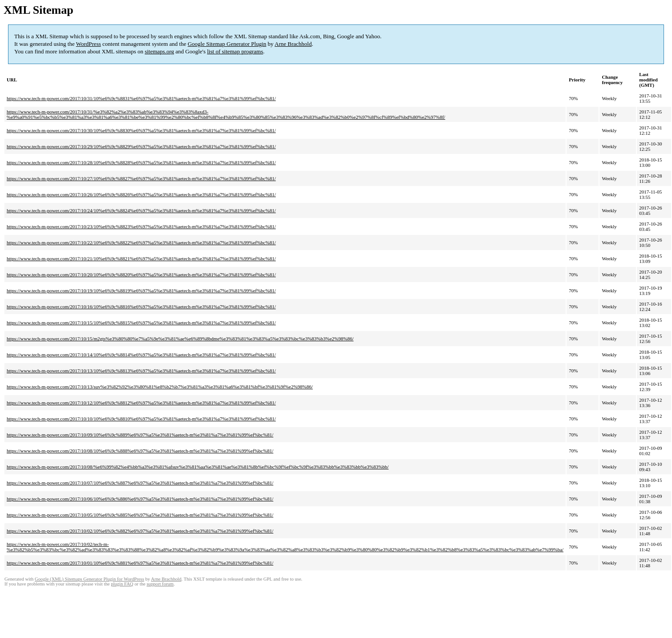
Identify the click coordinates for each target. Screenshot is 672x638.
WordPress (89, 44)
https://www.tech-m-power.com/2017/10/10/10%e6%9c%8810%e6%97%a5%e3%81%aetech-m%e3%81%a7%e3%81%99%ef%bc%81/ (141, 419)
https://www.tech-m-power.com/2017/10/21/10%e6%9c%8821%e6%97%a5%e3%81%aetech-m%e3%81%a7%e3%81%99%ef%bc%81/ (141, 258)
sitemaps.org (159, 51)
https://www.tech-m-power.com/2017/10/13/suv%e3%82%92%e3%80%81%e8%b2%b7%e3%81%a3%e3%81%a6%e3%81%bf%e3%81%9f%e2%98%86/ (160, 387)
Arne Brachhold (293, 44)
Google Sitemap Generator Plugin (227, 44)
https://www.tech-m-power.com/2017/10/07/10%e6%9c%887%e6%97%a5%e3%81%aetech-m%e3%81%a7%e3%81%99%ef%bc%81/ (140, 483)
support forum (160, 584)
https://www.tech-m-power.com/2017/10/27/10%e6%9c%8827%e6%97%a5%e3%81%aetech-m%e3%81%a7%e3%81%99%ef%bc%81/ (141, 178)
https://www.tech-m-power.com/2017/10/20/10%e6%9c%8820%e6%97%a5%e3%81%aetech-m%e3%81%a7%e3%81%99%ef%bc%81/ (141, 275)
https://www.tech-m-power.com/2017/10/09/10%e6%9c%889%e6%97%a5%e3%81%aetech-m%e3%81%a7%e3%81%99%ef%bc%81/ (140, 435)
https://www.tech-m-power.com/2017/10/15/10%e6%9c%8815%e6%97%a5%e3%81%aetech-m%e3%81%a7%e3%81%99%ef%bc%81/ (141, 323)
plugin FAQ (122, 584)
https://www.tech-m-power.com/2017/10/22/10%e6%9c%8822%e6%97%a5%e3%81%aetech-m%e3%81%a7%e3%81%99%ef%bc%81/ (141, 242)
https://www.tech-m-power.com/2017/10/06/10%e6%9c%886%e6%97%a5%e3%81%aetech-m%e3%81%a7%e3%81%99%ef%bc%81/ (140, 499)
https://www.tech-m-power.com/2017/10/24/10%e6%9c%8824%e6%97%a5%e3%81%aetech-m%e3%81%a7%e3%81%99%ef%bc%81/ (141, 210)
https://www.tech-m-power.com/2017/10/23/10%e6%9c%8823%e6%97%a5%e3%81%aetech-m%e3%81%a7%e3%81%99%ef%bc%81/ (141, 226)
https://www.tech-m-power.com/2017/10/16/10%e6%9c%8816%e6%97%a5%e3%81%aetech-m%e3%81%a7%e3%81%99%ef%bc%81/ (141, 307)
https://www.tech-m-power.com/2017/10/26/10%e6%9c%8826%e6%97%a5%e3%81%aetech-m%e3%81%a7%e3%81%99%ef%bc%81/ (141, 194)
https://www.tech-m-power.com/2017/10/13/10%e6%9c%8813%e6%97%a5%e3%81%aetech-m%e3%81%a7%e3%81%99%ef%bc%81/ (141, 371)
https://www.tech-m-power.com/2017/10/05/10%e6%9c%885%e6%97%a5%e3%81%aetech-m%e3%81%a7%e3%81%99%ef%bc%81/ (140, 515)
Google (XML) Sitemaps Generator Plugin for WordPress (89, 579)
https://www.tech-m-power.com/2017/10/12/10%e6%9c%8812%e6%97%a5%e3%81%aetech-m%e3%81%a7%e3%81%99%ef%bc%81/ (141, 403)
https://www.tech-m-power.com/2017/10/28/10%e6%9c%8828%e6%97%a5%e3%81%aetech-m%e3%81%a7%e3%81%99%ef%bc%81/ (141, 162)
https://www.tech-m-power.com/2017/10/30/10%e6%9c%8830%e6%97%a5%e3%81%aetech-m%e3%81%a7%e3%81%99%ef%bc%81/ (141, 130)
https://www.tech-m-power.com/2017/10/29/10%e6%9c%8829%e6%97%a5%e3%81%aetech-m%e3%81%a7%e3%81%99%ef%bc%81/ (141, 146)
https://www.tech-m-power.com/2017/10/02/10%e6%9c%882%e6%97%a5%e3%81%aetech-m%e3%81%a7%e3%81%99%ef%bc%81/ (140, 531)
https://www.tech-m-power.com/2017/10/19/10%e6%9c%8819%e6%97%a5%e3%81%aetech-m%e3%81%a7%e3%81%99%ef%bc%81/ (141, 291)
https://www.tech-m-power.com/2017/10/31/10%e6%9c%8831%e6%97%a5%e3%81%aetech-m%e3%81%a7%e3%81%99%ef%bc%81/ (141, 98)
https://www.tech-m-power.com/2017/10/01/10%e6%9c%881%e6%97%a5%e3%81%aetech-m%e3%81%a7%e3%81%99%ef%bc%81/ (140, 563)
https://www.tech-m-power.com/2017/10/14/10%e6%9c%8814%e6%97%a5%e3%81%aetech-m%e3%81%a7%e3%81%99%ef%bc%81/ (141, 355)
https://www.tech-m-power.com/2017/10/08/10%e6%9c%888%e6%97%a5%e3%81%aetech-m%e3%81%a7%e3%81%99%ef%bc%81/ (140, 451)
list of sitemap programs (235, 51)
